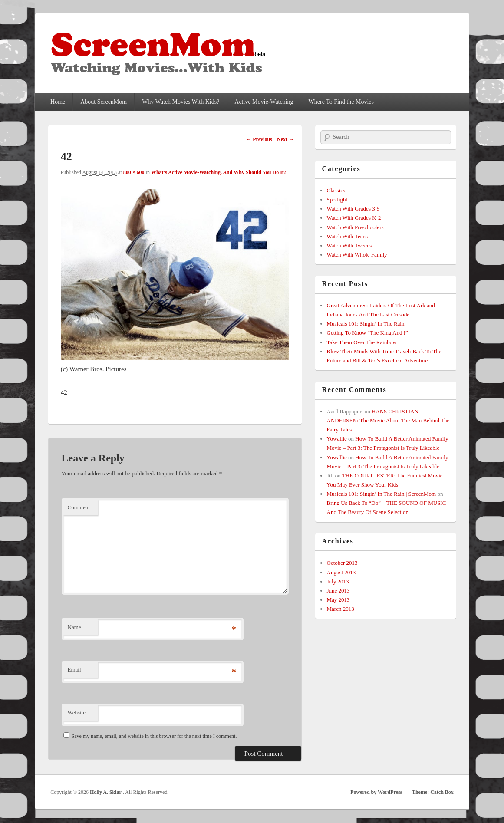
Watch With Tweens (349, 245)
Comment (79, 507)
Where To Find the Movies (341, 102)
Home (58, 102)
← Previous (259, 139)
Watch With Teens (348, 236)
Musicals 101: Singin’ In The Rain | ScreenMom (382, 494)
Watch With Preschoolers (355, 227)
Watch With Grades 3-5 (353, 209)
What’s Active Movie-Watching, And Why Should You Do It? (219, 172)
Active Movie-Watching (264, 102)
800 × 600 (134, 172)
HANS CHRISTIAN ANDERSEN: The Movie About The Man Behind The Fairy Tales (388, 420)
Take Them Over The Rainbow (362, 342)
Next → (285, 139)
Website (77, 713)
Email (74, 670)
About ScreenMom (104, 102)
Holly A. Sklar (106, 792)
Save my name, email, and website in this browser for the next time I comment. (154, 736)
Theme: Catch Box (433, 792)
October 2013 (342, 563)
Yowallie (337, 439)
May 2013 (338, 600)
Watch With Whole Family (357, 255)
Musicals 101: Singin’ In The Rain (366, 324)
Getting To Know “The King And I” (367, 333)
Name (74, 627)
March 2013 (341, 609)
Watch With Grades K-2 (354, 218)
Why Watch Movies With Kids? (181, 102)
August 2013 (341, 572)
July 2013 (338, 581)
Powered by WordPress (376, 792)
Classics (336, 190)
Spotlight (337, 199)
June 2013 (338, 591)
